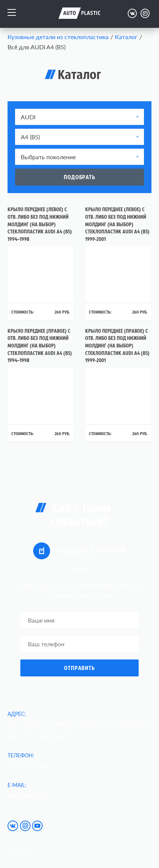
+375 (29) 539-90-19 (79, 551)
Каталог (126, 37)
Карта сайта (19, 852)
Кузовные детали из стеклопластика (58, 37)
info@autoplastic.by (29, 796)
